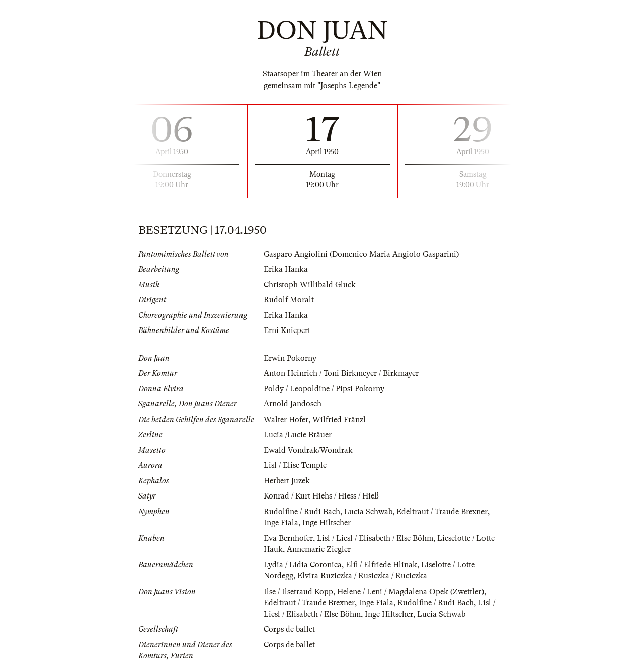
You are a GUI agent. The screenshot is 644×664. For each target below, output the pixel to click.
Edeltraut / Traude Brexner (442, 512)
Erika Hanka (286, 269)
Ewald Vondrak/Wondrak (308, 450)
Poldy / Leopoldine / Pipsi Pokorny (324, 389)
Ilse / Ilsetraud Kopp (298, 592)
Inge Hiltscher (327, 523)
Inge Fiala (281, 523)
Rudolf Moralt (289, 300)
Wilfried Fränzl (339, 420)
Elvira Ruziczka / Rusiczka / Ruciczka (362, 576)
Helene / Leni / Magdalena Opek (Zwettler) (411, 592)
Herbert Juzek (287, 481)
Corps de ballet (289, 629)
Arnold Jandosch (293, 404)
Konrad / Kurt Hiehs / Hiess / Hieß (321, 496)
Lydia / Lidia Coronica (303, 565)
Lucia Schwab (368, 512)
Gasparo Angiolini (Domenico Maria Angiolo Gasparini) (361, 254)
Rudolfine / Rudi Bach (302, 512)
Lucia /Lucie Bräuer (298, 435)
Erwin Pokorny (290, 358)
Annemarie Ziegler (319, 549)
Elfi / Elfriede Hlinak (381, 565)
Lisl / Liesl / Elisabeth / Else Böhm (375, 538)
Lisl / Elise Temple (295, 465)
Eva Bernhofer (288, 538)
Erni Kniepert (287, 330)
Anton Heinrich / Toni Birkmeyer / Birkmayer (341, 373)
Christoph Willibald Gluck (310, 285)
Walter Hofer (286, 420)
